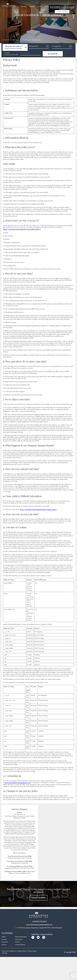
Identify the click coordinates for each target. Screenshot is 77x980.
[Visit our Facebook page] (33, 936)
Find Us (17, 941)
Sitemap (17, 952)
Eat (43, 7)
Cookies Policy (23, 950)
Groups (4, 944)
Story (28, 7)
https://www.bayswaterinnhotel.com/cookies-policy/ (20, 229)
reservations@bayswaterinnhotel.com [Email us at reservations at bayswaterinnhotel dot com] (39, 924)
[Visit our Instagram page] (44, 936)
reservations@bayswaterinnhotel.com (16, 782)
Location (4, 939)
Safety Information (21, 936)
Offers (61, 7)
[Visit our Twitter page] (38, 936)
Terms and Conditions (8, 950)
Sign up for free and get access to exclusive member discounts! (38, 893)
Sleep (36, 7)
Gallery (71, 7)
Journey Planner (20, 944)
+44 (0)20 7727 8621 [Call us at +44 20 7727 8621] (39, 921)
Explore (51, 7)
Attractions (19, 939)
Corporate (5, 941)
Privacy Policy (7, 952)
